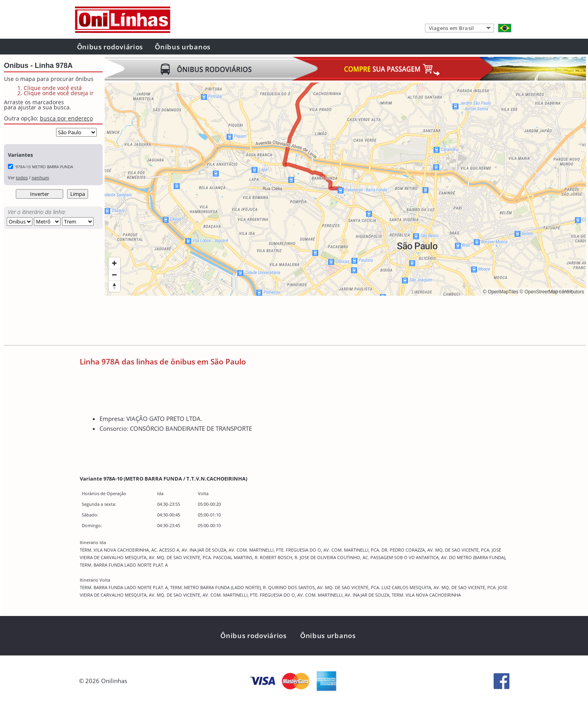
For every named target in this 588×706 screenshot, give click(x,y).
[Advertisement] (248, 321)
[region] (345, 189)
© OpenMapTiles (501, 292)
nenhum (40, 177)
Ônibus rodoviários (110, 47)
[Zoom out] (114, 275)
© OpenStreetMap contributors (552, 292)
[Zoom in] (114, 263)
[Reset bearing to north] (114, 286)
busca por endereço (66, 118)
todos (22, 177)
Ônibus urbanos (183, 47)
